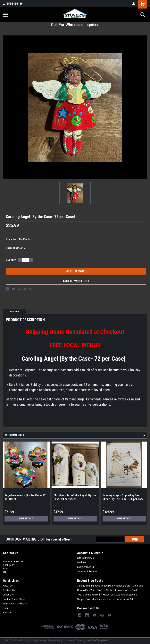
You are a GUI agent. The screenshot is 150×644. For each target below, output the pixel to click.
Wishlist (82, 563)
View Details (26, 519)
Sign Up (90, 567)
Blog (5, 608)
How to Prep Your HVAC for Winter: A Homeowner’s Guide (108, 590)
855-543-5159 (13, 4)
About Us (8, 586)
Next (145, 435)
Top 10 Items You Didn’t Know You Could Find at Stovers (107, 595)
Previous (139, 435)
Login (80, 567)
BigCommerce (66, 640)
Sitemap (42, 640)
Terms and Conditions (15, 604)
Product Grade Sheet (14, 599)
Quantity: (11, 260)
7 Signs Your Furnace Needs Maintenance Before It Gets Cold (110, 586)
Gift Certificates (86, 558)
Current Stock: (16, 248)
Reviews (8, 613)
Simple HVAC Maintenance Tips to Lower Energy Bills (106, 599)
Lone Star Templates (97, 640)
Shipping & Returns (87, 572)
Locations (8, 595)
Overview (15, 311)
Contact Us (9, 590)
